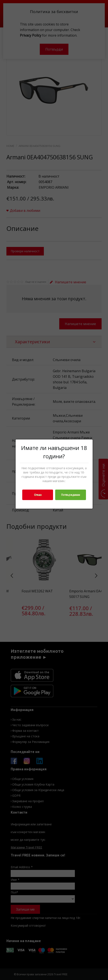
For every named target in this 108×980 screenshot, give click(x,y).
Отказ (38, 495)
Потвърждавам (71, 495)
